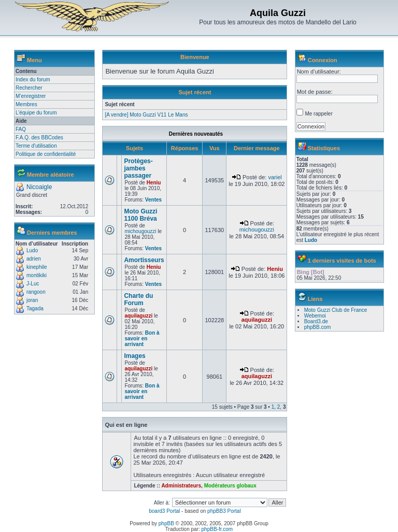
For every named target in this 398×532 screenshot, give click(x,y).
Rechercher (29, 88)
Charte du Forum (138, 299)
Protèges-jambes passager (138, 168)
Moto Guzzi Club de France (336, 310)
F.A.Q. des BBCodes (39, 138)
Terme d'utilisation (36, 146)
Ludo (32, 250)
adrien (34, 259)
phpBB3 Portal (224, 511)
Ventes (153, 200)
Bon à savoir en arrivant (142, 339)
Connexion (323, 60)
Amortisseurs (144, 260)
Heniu (154, 183)
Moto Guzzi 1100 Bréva (140, 215)
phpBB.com (318, 327)
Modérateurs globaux (230, 486)
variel (275, 177)
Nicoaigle (39, 187)
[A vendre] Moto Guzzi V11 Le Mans (146, 115)
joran (32, 300)
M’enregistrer (31, 96)
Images (134, 356)
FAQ (21, 129)
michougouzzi (140, 231)
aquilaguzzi (138, 316)
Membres (26, 104)
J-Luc (33, 284)
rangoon (36, 292)
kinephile (37, 267)
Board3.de (316, 321)
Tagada (35, 308)
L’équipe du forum (36, 113)
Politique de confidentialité (46, 154)
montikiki (37, 275)
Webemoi (315, 316)
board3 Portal (164, 511)
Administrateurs (181, 486)
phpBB (166, 523)
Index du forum (33, 80)
